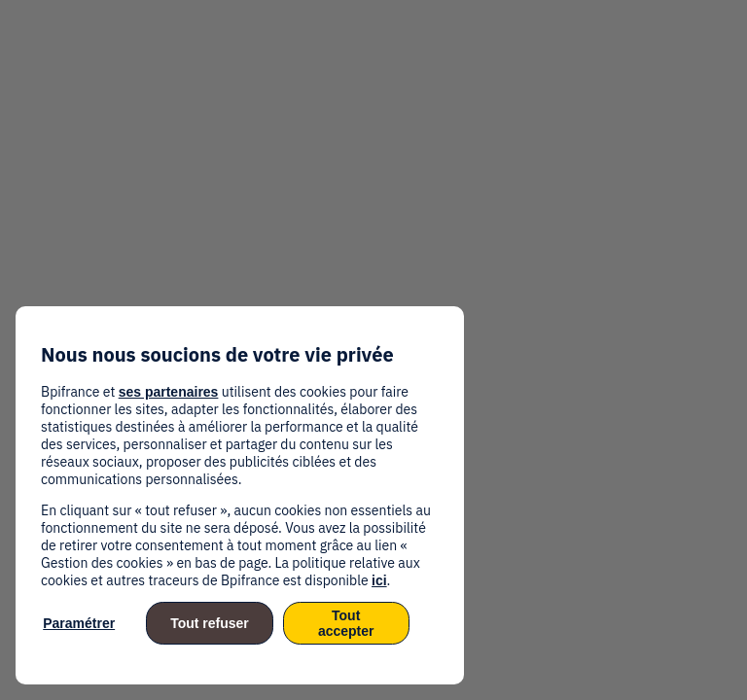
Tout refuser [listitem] (210, 623)
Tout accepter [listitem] (346, 623)
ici (379, 580)
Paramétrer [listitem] (79, 623)
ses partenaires (169, 392)
